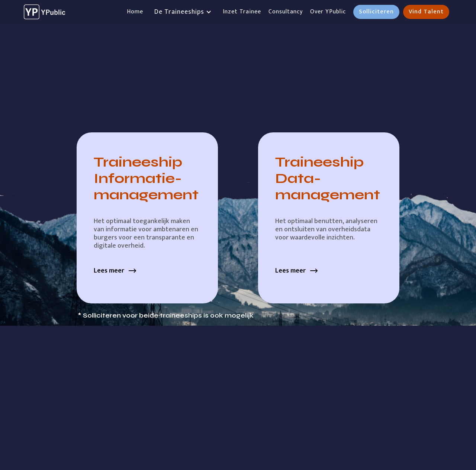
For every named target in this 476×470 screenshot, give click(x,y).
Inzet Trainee (242, 12)
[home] (46, 12)
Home (135, 12)
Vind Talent (426, 12)
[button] (183, 12)
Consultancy (286, 12)
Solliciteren (376, 12)
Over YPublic (328, 12)
